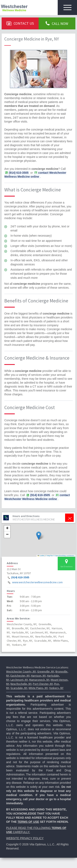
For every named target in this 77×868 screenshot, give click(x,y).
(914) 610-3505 (20, 577)
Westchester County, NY (21, 671)
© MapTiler (49, 556)
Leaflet (41, 556)
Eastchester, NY (20, 676)
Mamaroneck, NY (39, 680)
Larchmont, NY (19, 680)
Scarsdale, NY (19, 688)
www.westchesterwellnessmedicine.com (37, 582)
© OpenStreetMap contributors (64, 556)
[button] (39, 536)
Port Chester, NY (43, 684)
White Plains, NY (38, 688)
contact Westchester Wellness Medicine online (35, 175)
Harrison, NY (38, 676)
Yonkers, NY (56, 688)
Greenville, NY (46, 671)
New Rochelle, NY (21, 684)
